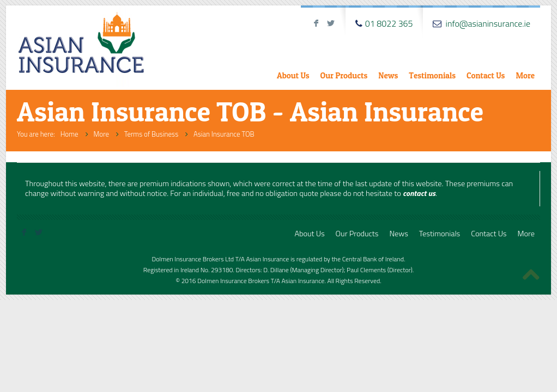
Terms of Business (151, 134)
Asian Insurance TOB (224, 134)
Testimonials (432, 75)
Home (69, 134)
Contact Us (486, 75)
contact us (419, 193)
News (388, 75)
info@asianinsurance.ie (488, 23)
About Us (293, 75)
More (525, 75)
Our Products (344, 75)
